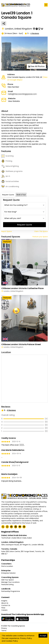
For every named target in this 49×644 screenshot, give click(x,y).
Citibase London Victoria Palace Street (21, 344)
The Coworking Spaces (16, 626)
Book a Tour (21, 195)
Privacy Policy (26, 638)
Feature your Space (40, 237)
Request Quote (8, 195)
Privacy (4, 628)
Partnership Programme (11, 591)
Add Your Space (7, 580)
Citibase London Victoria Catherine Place (22, 288)
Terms (4, 631)
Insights (4, 601)
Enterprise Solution (8, 573)
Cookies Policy (12, 641)
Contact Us (6, 605)
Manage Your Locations (10, 582)
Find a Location (7, 566)
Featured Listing (7, 584)
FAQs (3, 608)
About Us (5, 603)
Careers (4, 610)
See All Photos (36, 66)
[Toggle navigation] (46, 5)
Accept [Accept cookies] (43, 636)
